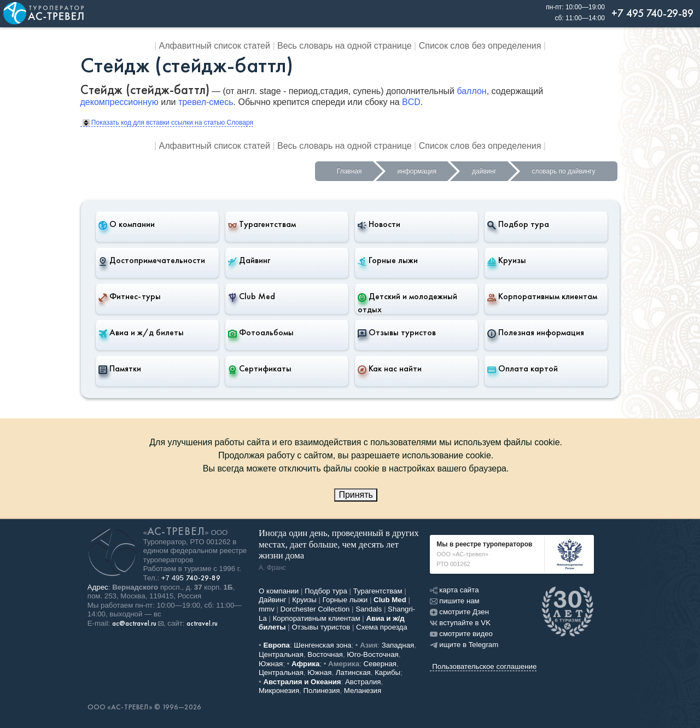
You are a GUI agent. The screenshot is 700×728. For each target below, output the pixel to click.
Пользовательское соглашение (484, 666)
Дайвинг (249, 260)
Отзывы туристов (397, 333)
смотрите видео (461, 634)
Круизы (507, 260)
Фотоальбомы (261, 333)
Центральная (281, 654)
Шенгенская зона (322, 645)
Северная (380, 664)
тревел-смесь (206, 102)
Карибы (387, 672)
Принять (356, 495)
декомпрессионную (119, 102)
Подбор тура (518, 224)
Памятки (120, 369)
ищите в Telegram (464, 645)
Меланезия (363, 691)
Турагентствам (262, 224)
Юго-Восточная (372, 654)
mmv (267, 609)
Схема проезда (382, 627)
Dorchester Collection (315, 609)
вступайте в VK (460, 623)
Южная (271, 664)
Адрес (98, 587)
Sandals (369, 609)
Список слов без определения (480, 46)
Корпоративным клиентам (542, 296)
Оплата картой (523, 369)
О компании (127, 224)
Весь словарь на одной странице (345, 46)
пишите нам (454, 601)
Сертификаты (260, 369)
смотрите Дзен (459, 612)
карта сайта (454, 590)
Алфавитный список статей (215, 46)
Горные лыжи (388, 260)
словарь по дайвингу (564, 171)
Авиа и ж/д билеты (141, 333)
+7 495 (191, 578)
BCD (411, 102)
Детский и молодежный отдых (407, 303)
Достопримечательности (152, 260)
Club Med (252, 296)
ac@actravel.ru (134, 624)
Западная (398, 645)
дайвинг (484, 171)
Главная (349, 171)
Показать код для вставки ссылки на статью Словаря (168, 123)
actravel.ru (202, 624)
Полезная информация (536, 333)
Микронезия (279, 691)
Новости (379, 224)
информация (417, 171)
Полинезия (322, 691)
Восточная (325, 654)
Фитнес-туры (130, 296)
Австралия (363, 682)
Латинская (353, 672)
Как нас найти (390, 369)
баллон (471, 91)
